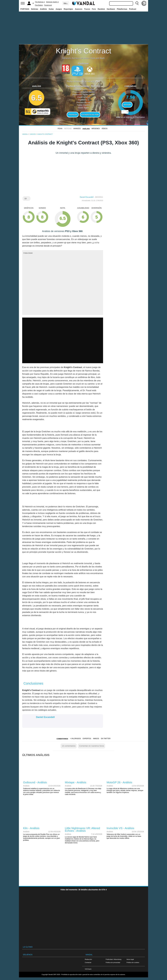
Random (101, 9)
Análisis (43, 9)
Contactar (88, 962)
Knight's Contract (84, 51)
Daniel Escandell (87, 197)
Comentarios (62, 739)
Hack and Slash (98, 58)
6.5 (37, 98)
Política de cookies (133, 962)
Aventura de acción (80, 58)
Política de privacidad (113, 962)
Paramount (48, 5)
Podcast (133, 9)
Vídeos (105, 129)
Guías (51, 9)
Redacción (88, 959)
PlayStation (39, 5)
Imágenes (96, 129)
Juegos (59, 9)
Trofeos (73, 115)
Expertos (87, 739)
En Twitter (106, 739)
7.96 (131, 97)
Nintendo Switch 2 (52, 2)
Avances (79, 9)
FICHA (60, 129)
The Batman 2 (40, 2)
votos (130, 118)
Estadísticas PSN (90, 115)
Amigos (96, 739)
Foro (94, 9)
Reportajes (68, 9)
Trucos (87, 9)
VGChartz (88, 969)
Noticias (35, 9)
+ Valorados (75, 739)
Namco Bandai (88, 89)
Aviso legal (130, 959)
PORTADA (25, 9)
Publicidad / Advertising (114, 959)
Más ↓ (66, 3)
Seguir (127, 105)
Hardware (111, 9)
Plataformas (122, 9)
